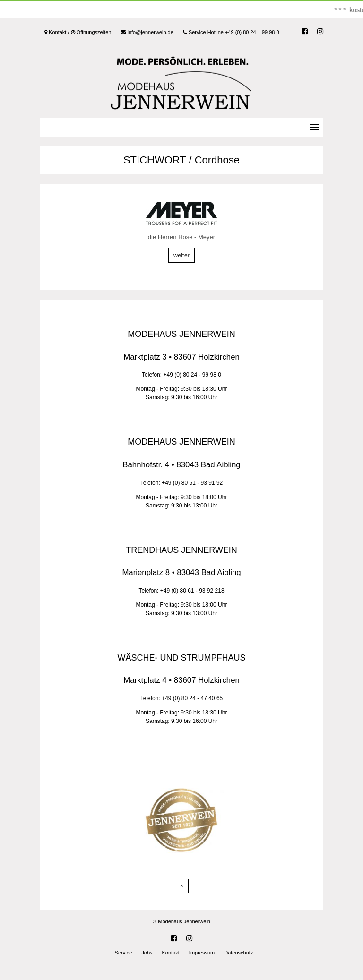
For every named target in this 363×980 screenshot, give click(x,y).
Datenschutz (238, 953)
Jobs (147, 953)
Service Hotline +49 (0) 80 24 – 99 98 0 (231, 32)
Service (124, 953)
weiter (181, 255)
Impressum (202, 953)
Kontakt (171, 953)
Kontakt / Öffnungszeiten (78, 32)
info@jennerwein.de (147, 32)
